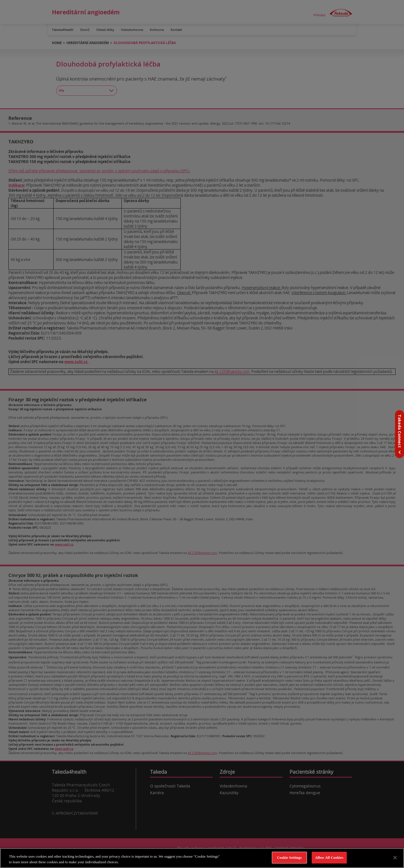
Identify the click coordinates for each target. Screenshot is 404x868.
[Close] (395, 858)
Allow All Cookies (329, 857)
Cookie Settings (289, 857)
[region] (202, 858)
